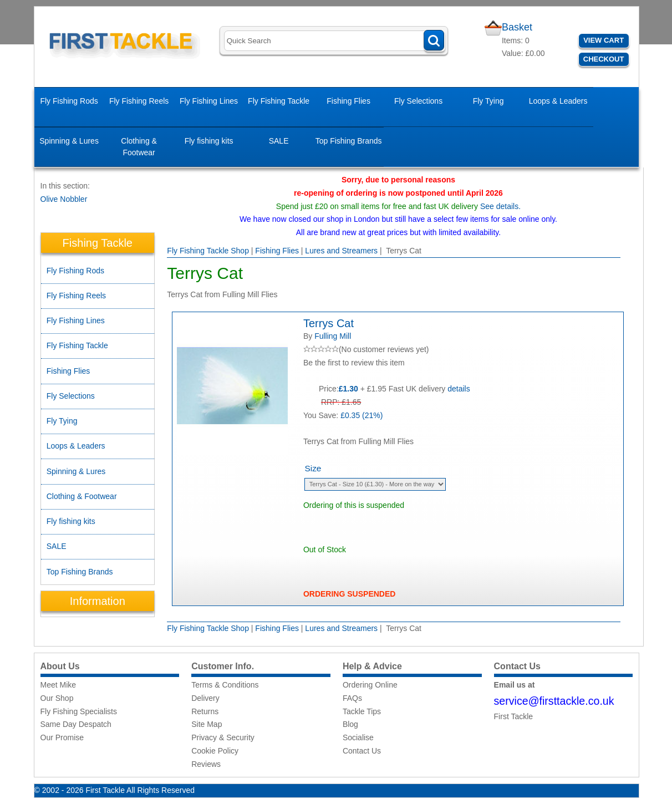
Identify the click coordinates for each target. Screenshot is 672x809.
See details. (500, 206)
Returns (205, 711)
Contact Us (362, 751)
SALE (279, 141)
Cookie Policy (215, 751)
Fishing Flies (348, 101)
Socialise (358, 737)
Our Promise (62, 737)
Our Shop (57, 698)
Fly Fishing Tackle (279, 101)
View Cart (604, 40)
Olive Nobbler (64, 199)
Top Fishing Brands (349, 141)
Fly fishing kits (209, 141)
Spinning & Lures (69, 141)
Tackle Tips (362, 711)
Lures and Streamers (341, 251)
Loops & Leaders (558, 101)
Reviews (206, 764)
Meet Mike (58, 685)
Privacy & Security (223, 737)
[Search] (334, 41)
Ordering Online (370, 685)
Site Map (207, 724)
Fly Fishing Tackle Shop (208, 251)
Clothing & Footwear (139, 147)
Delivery (205, 698)
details (459, 389)
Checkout (604, 59)
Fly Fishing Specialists (79, 711)
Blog (350, 724)
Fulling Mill (333, 336)
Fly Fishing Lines (209, 101)
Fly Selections (418, 101)
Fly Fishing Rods (69, 101)
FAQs (352, 698)
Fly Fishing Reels (139, 101)
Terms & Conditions (225, 685)
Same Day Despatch (76, 724)
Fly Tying (488, 101)
